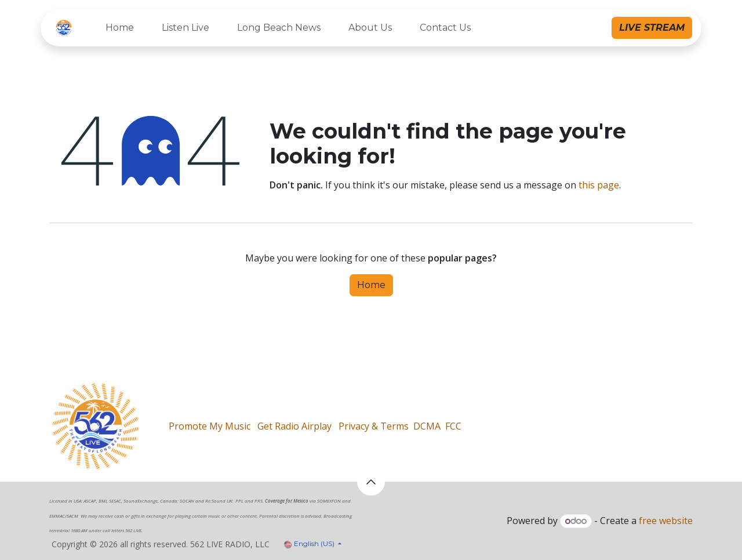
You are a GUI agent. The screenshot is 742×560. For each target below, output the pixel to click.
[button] (371, 482)
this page (599, 185)
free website (666, 521)
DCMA (427, 426)
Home (371, 285)
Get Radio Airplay (294, 426)
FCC (453, 426)
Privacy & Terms (374, 426)
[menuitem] (120, 28)
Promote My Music (210, 426)
